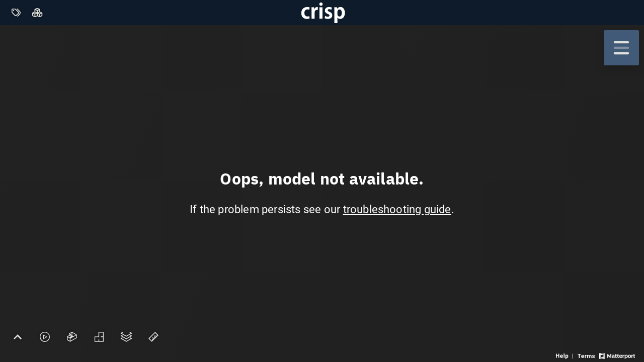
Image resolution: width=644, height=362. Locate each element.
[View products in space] (16, 13)
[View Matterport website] (617, 355)
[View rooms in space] (37, 13)
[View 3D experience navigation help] (566, 355)
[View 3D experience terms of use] (587, 355)
